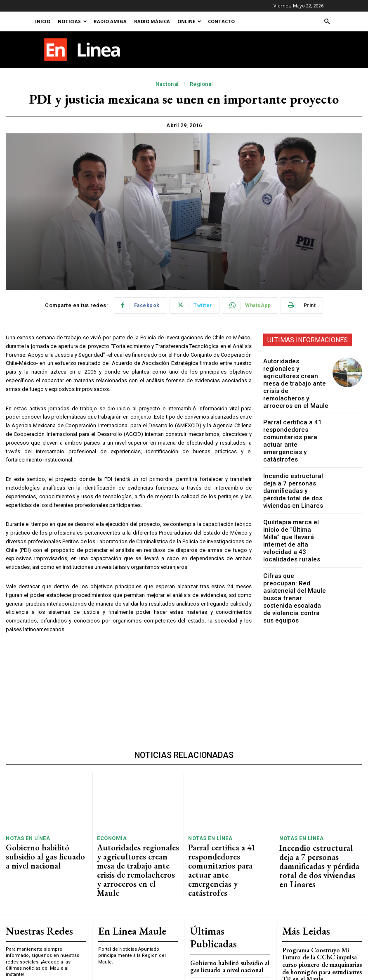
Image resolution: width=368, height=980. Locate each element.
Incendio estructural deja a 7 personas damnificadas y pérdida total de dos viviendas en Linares (294, 458)
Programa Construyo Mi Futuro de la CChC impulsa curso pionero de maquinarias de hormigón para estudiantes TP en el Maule (321, 869)
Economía (110, 771)
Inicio (43, 21)
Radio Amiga (110, 21)
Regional (201, 84)
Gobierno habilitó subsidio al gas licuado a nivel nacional (42, 782)
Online (189, 21)
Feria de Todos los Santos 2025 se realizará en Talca (322, 896)
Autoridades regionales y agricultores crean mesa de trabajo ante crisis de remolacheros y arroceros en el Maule (296, 374)
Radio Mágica (152, 21)
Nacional (167, 84)
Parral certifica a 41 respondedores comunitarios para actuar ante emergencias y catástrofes (294, 416)
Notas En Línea (25, 771)
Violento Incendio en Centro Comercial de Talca (316, 915)
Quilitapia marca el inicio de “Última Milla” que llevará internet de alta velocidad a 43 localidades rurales (296, 501)
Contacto (221, 21)
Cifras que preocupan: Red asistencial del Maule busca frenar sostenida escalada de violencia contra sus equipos (295, 543)
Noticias (72, 21)
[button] (327, 22)
